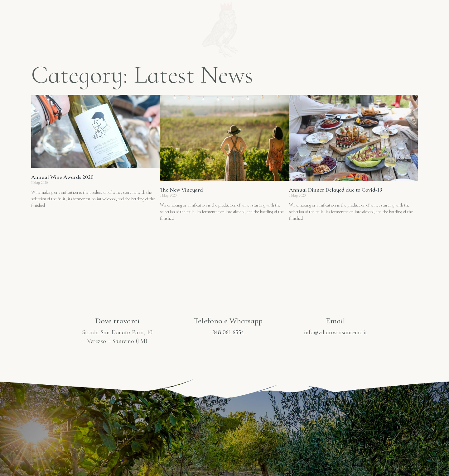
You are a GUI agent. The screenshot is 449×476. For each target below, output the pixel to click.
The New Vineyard (181, 190)
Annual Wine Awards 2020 (62, 177)
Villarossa (160, 27)
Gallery (327, 27)
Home (120, 27)
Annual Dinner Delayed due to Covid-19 (336, 190)
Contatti (368, 27)
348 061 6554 (228, 332)
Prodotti (286, 27)
